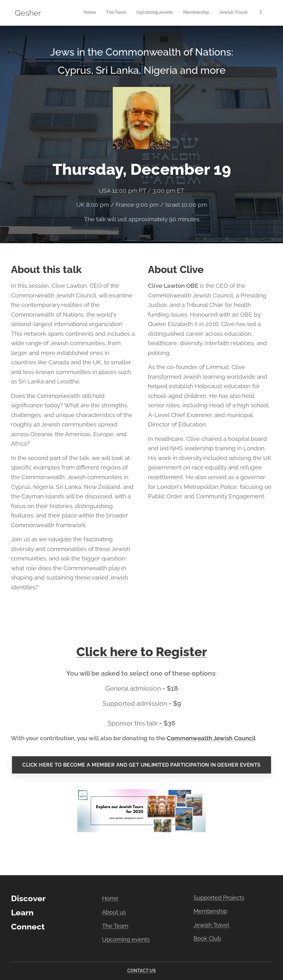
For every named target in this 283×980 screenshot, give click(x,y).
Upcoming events (126, 939)
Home (110, 898)
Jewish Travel (211, 925)
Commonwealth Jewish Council (211, 738)
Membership (210, 911)
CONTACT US (141, 971)
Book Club (207, 938)
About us (114, 912)
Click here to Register (142, 652)
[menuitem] (202, 13)
